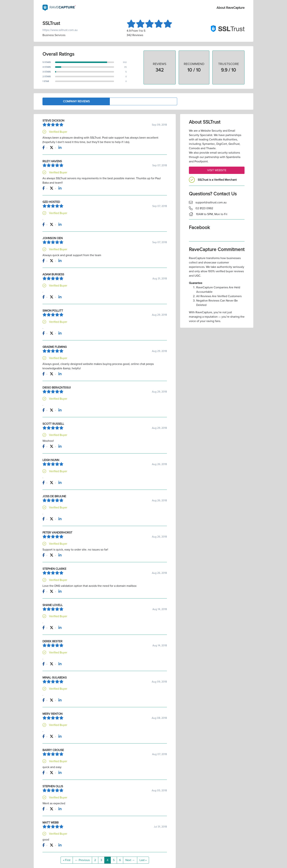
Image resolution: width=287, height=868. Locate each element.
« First (67, 860)
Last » (143, 860)
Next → (130, 860)
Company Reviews (76, 101)
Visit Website (217, 170)
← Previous (82, 860)
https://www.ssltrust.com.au (60, 30)
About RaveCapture (231, 8)
